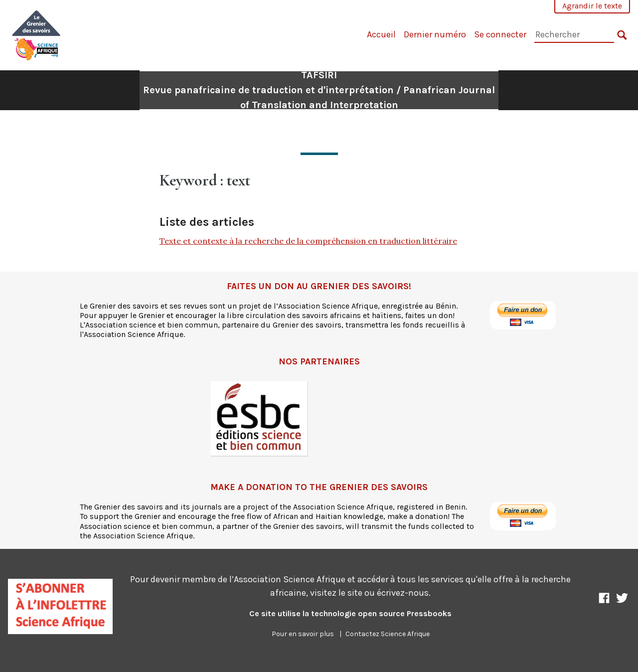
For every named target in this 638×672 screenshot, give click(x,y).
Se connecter (500, 34)
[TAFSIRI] (37, 34)
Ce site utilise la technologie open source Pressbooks (350, 613)
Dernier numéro (435, 34)
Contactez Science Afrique (388, 634)
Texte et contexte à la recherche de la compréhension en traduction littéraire (308, 241)
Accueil (381, 34)
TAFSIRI (319, 90)
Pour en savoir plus (303, 634)
